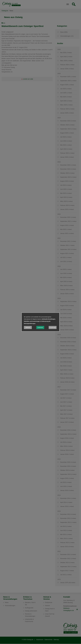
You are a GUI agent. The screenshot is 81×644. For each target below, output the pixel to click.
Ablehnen (28, 327)
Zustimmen (40, 327)
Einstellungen (53, 327)
